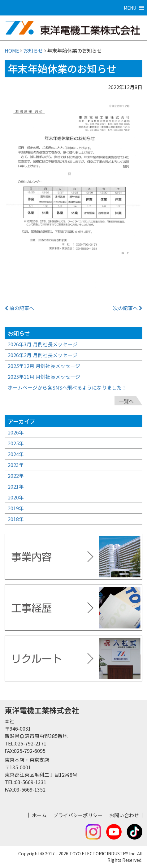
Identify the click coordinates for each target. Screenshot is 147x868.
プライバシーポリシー (78, 815)
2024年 (16, 454)
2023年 (16, 465)
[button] (130, 8)
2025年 (16, 443)
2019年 (16, 508)
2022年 (16, 476)
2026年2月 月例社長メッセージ (43, 355)
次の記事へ (128, 308)
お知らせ (33, 50)
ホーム (39, 815)
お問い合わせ (124, 815)
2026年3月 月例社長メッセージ (43, 344)
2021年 (16, 486)
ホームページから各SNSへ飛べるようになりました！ (67, 387)
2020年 (16, 497)
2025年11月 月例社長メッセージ (44, 377)
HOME (12, 50)
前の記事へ (19, 308)
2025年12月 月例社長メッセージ (44, 366)
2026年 (16, 432)
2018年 (16, 519)
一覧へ (126, 401)
